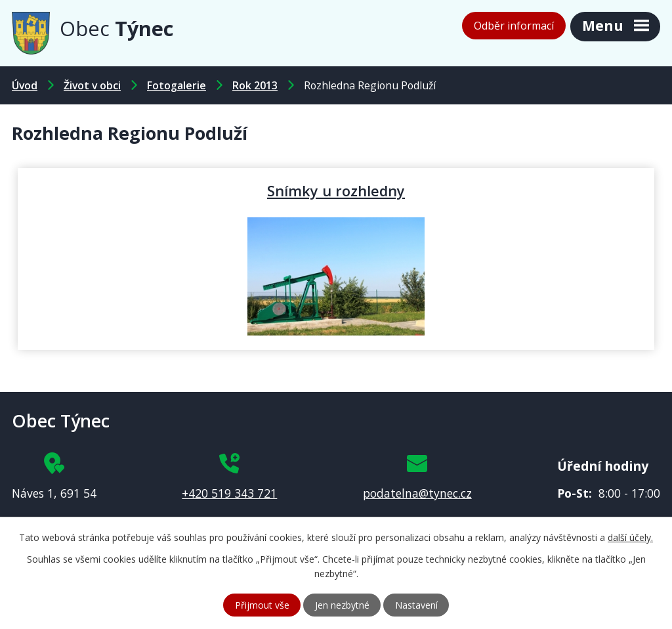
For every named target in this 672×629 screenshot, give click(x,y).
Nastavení (416, 605)
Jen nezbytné (342, 605)
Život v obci (92, 85)
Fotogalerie (177, 85)
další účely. (630, 537)
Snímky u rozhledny (336, 190)
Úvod (25, 85)
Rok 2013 (255, 85)
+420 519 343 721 (229, 493)
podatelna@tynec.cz (417, 493)
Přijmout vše (262, 605)
